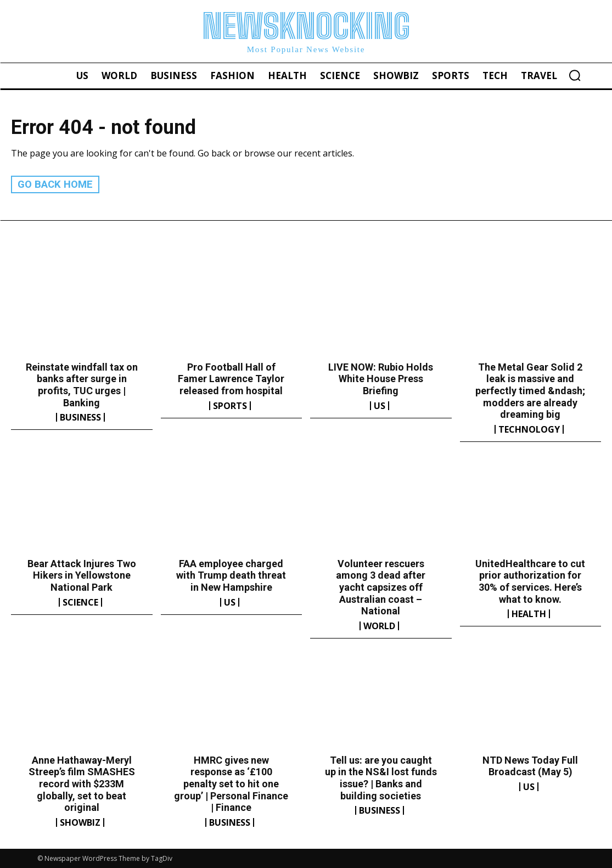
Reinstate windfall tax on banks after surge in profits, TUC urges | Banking (82, 384)
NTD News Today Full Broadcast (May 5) (530, 766)
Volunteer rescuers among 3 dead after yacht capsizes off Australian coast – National (381, 587)
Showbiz (80, 822)
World (379, 625)
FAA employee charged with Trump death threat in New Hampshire (231, 575)
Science (80, 602)
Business (80, 417)
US (380, 405)
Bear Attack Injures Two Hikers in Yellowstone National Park (82, 575)
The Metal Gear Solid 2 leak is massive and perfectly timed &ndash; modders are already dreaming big (530, 390)
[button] (575, 75)
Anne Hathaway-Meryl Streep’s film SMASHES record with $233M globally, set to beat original (82, 783)
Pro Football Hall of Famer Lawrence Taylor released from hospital (231, 378)
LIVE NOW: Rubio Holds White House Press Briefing (381, 378)
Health (529, 614)
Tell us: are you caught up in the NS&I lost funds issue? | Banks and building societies (381, 777)
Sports (230, 405)
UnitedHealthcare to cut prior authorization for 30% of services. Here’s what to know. (530, 581)
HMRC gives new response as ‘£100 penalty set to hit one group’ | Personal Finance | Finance (231, 783)
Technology (529, 429)
